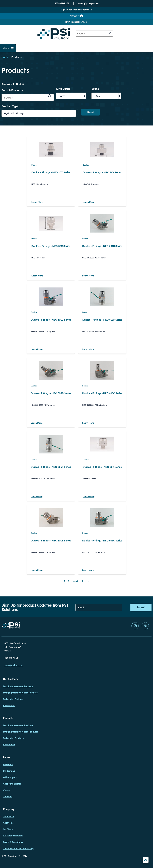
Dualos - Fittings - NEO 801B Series (51, 541)
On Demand (9, 771)
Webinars (8, 765)
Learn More (37, 202)
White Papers (10, 777)
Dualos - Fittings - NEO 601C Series (51, 320)
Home (5, 57)
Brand (95, 89)
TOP (146, 860)
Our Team (8, 829)
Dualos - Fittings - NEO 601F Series (102, 320)
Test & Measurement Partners (18, 686)
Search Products (12, 90)
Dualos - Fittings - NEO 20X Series (51, 172)
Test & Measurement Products (18, 725)
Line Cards (63, 89)
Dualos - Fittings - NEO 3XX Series (102, 172)
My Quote (76, 16)
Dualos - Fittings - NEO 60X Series (102, 467)
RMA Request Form (75, 22)
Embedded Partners (13, 699)
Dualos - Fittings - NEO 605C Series (102, 393)
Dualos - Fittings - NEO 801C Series (102, 541)
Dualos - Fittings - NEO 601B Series (102, 246)
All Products (9, 745)
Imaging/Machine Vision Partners (20, 693)
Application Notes (12, 784)
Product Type (10, 106)
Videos (6, 790)
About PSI (8, 823)
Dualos (34, 165)
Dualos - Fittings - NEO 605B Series (51, 393)
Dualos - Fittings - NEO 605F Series (51, 467)
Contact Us (9, 816)
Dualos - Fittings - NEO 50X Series (51, 246)
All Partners (9, 706)
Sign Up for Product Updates (75, 10)
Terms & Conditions (13, 842)
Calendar (8, 797)
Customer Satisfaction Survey (18, 848)
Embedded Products (13, 738)
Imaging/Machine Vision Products (20, 732)
